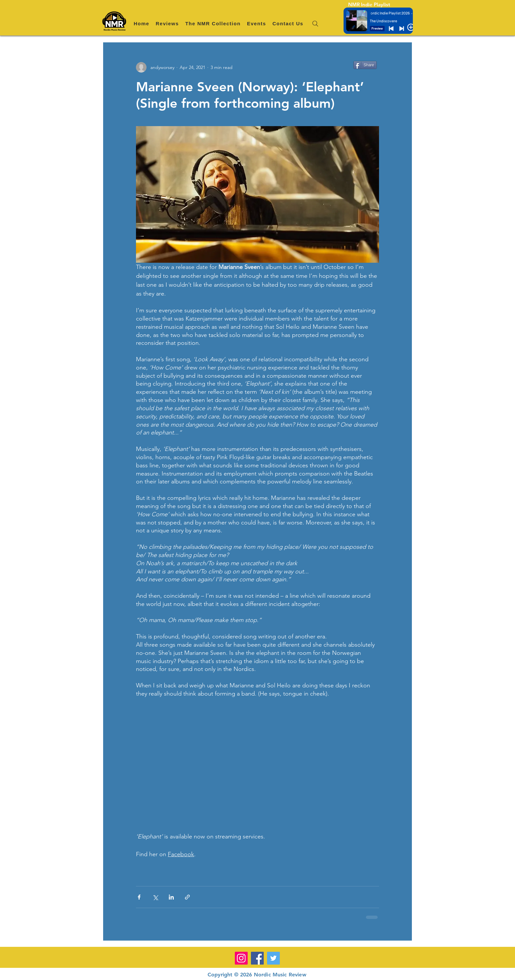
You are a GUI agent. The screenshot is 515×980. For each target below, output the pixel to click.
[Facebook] (257, 958)
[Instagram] (241, 958)
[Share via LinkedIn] (171, 897)
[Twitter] (273, 958)
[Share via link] (187, 897)
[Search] (315, 24)
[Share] (365, 65)
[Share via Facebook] (139, 897)
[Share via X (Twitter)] (155, 897)
